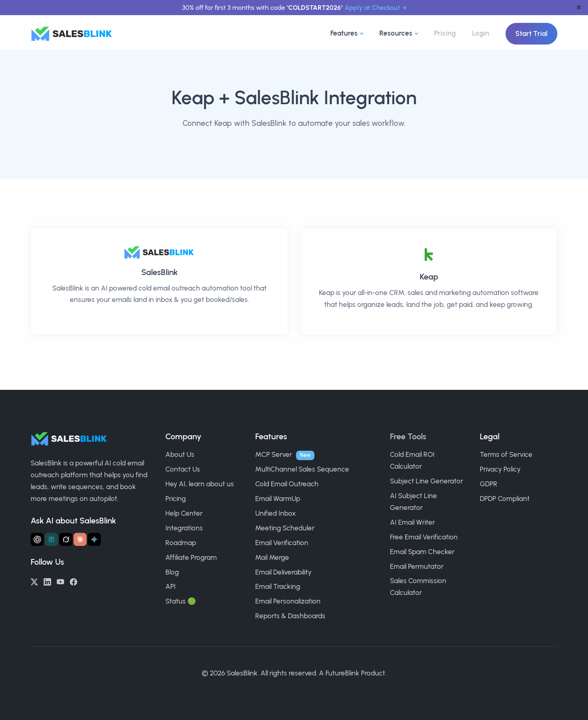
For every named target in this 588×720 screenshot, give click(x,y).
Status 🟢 (181, 601)
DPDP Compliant (505, 499)
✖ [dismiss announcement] (579, 8)
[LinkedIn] (47, 581)
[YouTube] (60, 581)
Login (481, 33)
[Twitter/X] (34, 581)
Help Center (184, 513)
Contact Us (183, 469)
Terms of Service (506, 454)
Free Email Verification (424, 537)
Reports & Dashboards (290, 616)
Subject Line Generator (427, 481)
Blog (172, 572)
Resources (396, 33)
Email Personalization (288, 601)
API (170, 586)
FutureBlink (342, 673)
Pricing (445, 33)
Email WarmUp (278, 499)
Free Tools (408, 436)
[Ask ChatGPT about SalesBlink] (37, 539)
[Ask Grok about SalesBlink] (66, 539)
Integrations (184, 528)
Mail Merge (272, 557)
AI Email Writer (412, 522)
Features (344, 33)
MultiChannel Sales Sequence (302, 469)
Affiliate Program (191, 557)
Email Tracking (278, 586)
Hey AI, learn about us (200, 484)
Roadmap (181, 543)
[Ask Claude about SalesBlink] (80, 539)
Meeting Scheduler (285, 528)
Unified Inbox (275, 513)
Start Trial (531, 34)
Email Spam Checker (422, 552)
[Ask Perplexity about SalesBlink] (51, 539)
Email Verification (282, 543)
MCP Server (274, 454)
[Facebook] (73, 581)
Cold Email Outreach (287, 484)
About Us (180, 454)
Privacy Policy (500, 469)
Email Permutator (417, 566)
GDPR (489, 484)
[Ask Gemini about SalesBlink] (94, 539)
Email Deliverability (283, 572)
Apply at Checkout (372, 8)
